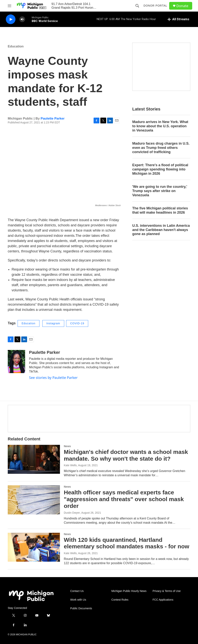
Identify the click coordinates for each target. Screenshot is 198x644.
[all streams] (178, 19)
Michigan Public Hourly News (129, 591)
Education (16, 46)
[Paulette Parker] (16, 362)
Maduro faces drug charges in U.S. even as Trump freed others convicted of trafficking (161, 148)
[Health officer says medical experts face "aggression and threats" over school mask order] (34, 500)
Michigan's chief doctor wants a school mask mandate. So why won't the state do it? (126, 455)
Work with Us (78, 600)
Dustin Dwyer (72, 513)
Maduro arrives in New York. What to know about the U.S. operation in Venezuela (160, 126)
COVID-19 (77, 323)
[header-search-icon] (137, 6)
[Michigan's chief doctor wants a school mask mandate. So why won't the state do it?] (34, 459)
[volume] (22, 19)
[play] (11, 19)
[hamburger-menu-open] (9, 6)
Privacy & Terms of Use (167, 591)
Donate (182, 6)
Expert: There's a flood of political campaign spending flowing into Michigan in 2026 (160, 169)
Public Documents (81, 608)
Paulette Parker (53, 118)
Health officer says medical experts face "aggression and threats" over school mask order (124, 499)
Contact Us (77, 591)
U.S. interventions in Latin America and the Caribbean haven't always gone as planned (161, 230)
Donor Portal (155, 6)
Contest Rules (120, 600)
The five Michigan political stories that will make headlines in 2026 (160, 210)
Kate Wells (70, 465)
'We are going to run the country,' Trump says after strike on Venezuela (160, 191)
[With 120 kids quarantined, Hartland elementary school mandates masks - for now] (34, 547)
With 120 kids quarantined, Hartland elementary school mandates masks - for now (127, 543)
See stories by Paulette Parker (53, 378)
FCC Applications (163, 600)
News (67, 446)
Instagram (53, 323)
